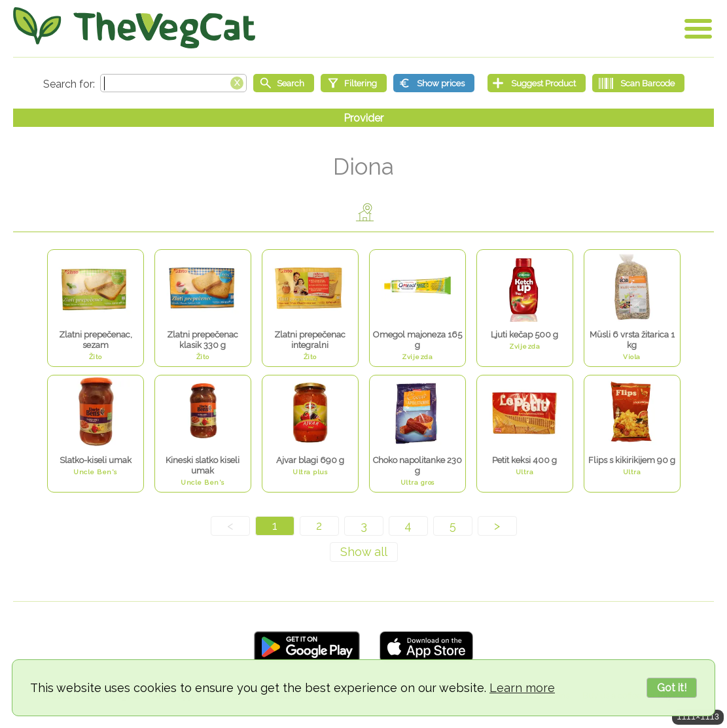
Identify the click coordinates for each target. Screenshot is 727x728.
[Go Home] (134, 28)
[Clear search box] (237, 82)
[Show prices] (434, 83)
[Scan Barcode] (638, 83)
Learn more (522, 688)
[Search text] (173, 83)
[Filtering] (354, 83)
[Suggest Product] (537, 83)
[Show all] (364, 552)
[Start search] (284, 83)
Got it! (672, 688)
